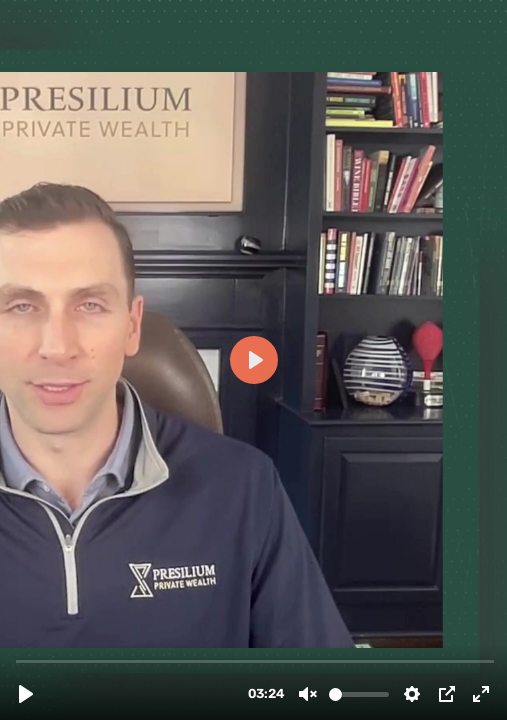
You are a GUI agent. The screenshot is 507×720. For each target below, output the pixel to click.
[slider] (255, 660)
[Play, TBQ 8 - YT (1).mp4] (26, 694)
